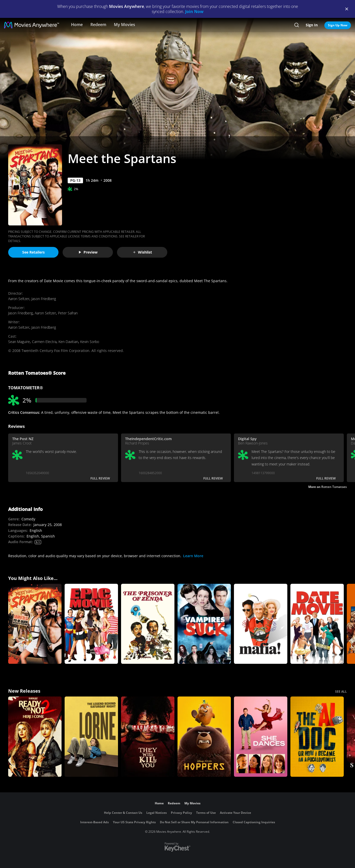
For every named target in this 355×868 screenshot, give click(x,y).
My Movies (125, 25)
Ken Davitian (68, 342)
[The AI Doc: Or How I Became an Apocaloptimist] (317, 737)
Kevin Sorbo (90, 342)
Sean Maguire (19, 342)
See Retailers (33, 252)
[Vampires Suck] (204, 624)
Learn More (193, 556)
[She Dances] (261, 737)
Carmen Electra (44, 342)
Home (77, 25)
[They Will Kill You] (148, 737)
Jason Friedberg (44, 299)
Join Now (194, 12)
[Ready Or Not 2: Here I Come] (35, 737)
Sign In (312, 25)
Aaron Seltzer (19, 299)
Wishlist (142, 252)
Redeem (98, 25)
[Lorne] (91, 737)
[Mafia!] (261, 624)
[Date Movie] (317, 624)
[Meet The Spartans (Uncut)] (35, 624)
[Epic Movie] (91, 624)
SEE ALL (341, 692)
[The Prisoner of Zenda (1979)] (148, 624)
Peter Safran (68, 313)
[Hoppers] (204, 737)
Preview (88, 252)
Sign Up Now (338, 25)
